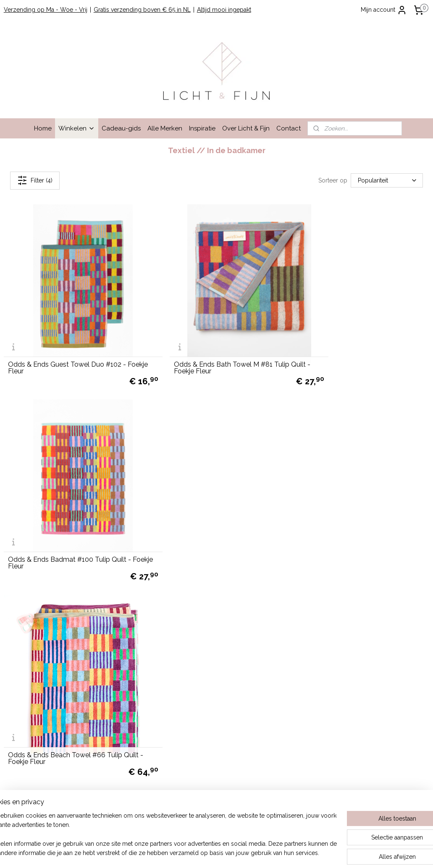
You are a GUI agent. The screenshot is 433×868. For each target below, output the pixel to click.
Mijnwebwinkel (305, 853)
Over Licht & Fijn (246, 128)
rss (205, 853)
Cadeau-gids (121, 128)
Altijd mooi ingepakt (224, 10)
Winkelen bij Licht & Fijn (36, 593)
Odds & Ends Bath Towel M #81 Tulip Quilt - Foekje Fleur (210, 346)
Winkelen (77, 128)
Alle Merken (165, 128)
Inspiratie (202, 128)
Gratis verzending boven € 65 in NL (142, 10)
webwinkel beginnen (234, 853)
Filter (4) (35, 180)
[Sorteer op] (387, 181)
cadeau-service (396, 659)
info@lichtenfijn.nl (28, 706)
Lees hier (323, 649)
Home (43, 128)
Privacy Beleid (23, 640)
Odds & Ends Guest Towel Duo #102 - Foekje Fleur (67, 346)
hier (307, 715)
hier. (304, 790)
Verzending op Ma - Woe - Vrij (46, 10)
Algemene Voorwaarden (37, 621)
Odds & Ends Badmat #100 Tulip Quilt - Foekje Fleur (358, 346)
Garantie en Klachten (32, 631)
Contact (289, 128)
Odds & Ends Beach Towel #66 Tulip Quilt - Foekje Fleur (65, 520)
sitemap (189, 853)
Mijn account (384, 10)
